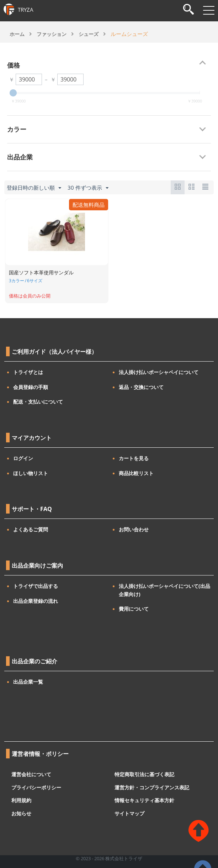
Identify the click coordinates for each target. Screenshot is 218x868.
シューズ (89, 34)
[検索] (188, 10)
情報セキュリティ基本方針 (144, 800)
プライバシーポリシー (36, 787)
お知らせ (21, 813)
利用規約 (21, 800)
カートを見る (134, 458)
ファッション (52, 34)
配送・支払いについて (38, 402)
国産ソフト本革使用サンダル (41, 272)
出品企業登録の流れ (36, 601)
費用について (134, 609)
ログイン (23, 458)
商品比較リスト (136, 473)
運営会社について (31, 774)
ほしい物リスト (31, 473)
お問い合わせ (134, 529)
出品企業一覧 (28, 682)
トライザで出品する (36, 586)
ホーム (17, 34)
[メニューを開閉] (209, 10)
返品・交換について (141, 387)
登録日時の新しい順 (34, 188)
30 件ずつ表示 (88, 188)
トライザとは (28, 372)
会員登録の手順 (31, 387)
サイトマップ (129, 813)
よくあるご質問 (31, 529)
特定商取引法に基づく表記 (144, 774)
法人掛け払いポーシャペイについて (159, 372)
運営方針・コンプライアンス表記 (152, 787)
